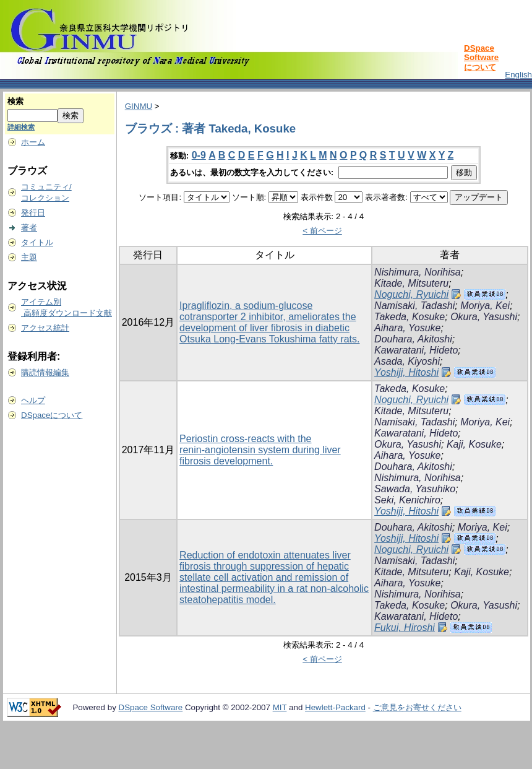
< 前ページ (322, 231)
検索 (15, 101)
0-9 (199, 155)
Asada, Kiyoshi (407, 361)
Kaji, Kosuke (474, 444)
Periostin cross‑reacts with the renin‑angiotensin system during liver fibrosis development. (260, 450)
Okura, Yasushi (484, 317)
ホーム (33, 142)
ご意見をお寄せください (417, 707)
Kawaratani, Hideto (416, 350)
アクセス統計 (45, 328)
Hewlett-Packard (335, 707)
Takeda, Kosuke (410, 317)
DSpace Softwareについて (481, 58)
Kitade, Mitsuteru (411, 283)
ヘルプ (33, 400)
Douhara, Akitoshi (413, 339)
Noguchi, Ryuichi (411, 294)
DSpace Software (151, 707)
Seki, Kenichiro (407, 500)
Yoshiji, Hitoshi (406, 372)
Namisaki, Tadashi (414, 306)
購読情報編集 (45, 372)
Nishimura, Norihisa (418, 272)
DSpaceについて (52, 415)
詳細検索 (21, 127)
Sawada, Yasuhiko (415, 489)
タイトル (37, 242)
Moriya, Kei (485, 306)
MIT (280, 707)
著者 (29, 228)
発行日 (33, 213)
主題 (29, 257)
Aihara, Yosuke (407, 328)
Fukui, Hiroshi (405, 628)
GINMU (139, 106)
